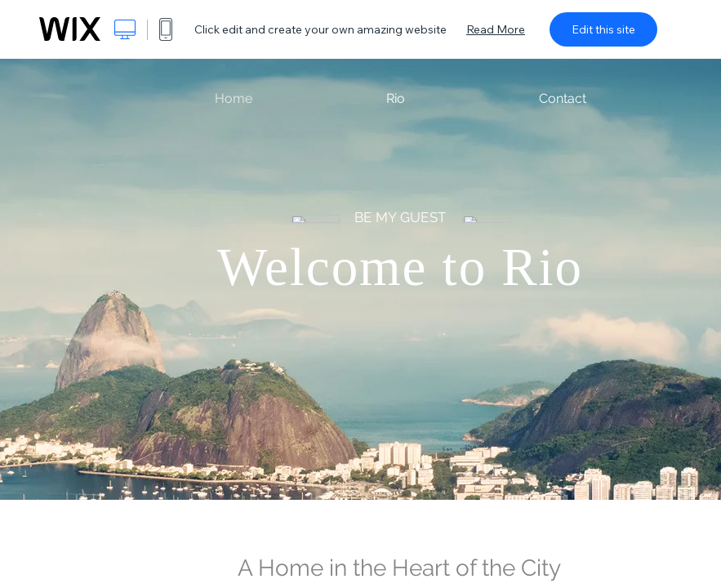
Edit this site (603, 29)
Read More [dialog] (496, 29)
